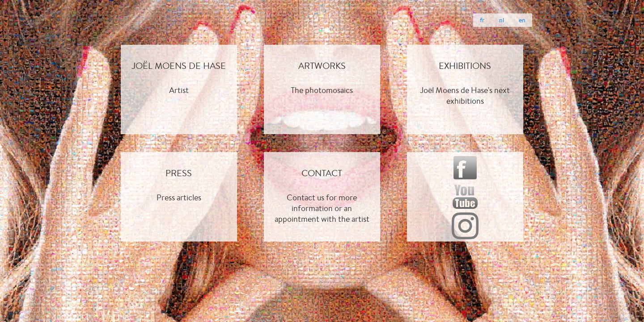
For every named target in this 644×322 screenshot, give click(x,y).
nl (502, 20)
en (522, 20)
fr (482, 20)
